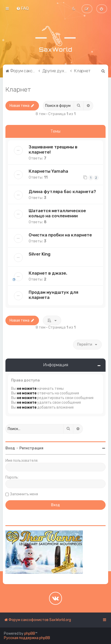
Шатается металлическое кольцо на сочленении (57, 213)
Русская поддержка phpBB (27, 638)
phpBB (30, 634)
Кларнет (18, 89)
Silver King (39, 254)
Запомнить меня (24, 494)
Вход (10, 448)
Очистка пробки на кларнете (60, 235)
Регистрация (31, 448)
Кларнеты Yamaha (48, 171)
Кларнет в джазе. (48, 273)
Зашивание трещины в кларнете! (53, 149)
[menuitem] (22, 8)
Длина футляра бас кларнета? (62, 192)
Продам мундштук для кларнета (53, 295)
